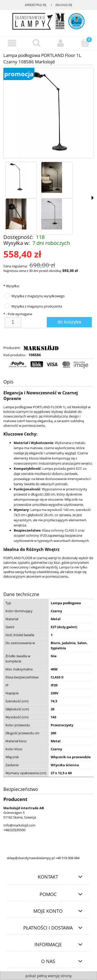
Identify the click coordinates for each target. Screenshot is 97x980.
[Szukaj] (36, 43)
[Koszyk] (85, 43)
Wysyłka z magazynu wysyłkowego (38, 296)
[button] (93, 198)
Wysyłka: (11, 286)
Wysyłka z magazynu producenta (37, 306)
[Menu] (12, 43)
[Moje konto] (61, 43)
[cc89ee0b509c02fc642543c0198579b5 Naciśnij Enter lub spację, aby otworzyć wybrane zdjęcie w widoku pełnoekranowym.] (48, 113)
